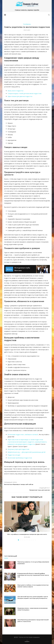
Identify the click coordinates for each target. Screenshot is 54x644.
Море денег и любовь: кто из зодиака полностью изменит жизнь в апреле (33, 586)
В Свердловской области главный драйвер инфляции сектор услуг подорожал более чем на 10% (33, 575)
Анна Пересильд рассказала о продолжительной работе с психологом (33, 621)
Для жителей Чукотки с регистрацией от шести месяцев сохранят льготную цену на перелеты (33, 598)
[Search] (49, 15)
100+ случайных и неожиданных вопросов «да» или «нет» (27, 534)
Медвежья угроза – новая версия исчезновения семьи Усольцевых (33, 609)
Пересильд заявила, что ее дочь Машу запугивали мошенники (33, 563)
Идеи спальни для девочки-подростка (20, 96)
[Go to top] (27, 641)
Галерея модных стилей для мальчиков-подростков (24, 93)
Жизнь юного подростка (15, 91)
